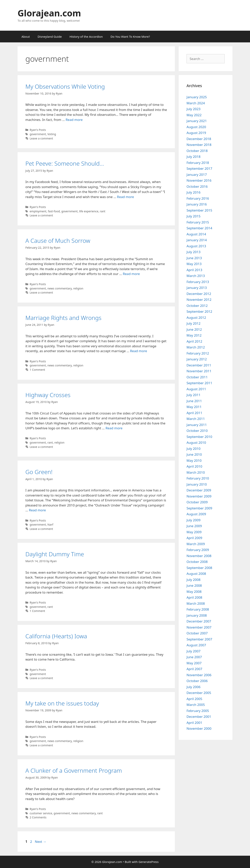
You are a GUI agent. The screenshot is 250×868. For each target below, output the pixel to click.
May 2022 (194, 115)
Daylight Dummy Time (55, 554)
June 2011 (194, 401)
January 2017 (197, 175)
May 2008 (194, 592)
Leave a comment (41, 138)
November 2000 (199, 728)
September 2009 (199, 508)
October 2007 (197, 633)
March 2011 (196, 419)
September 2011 (199, 383)
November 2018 (199, 145)
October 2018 (197, 151)
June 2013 (194, 258)
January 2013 (197, 288)
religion (78, 288)
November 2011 (199, 371)
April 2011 (194, 413)
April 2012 (194, 341)
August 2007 (196, 645)
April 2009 (194, 538)
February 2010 (198, 478)
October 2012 (197, 306)
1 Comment (37, 370)
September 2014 (199, 228)
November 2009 (199, 496)
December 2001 (199, 717)
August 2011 (196, 389)
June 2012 (194, 329)
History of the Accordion (86, 37)
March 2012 (196, 347)
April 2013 (194, 270)
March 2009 (196, 544)
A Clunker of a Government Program (74, 770)
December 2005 (199, 693)
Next (41, 842)
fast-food (54, 211)
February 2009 (198, 550)
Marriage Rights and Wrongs (63, 318)
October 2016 (197, 186)
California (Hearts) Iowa (56, 636)
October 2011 (197, 377)
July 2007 (194, 651)
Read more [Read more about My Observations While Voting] (74, 120)
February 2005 (198, 711)
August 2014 (196, 234)
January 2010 (197, 484)
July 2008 (194, 580)
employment (38, 211)
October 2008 (197, 562)
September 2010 (199, 437)
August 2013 (196, 246)
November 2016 (199, 180)
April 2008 (194, 597)
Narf (50, 525)
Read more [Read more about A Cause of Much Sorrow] (131, 274)
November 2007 (199, 627)
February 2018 (198, 163)
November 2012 (199, 300)
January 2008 (197, 615)
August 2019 (196, 133)
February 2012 (198, 353)
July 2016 (194, 192)
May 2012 (194, 335)
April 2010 (194, 466)
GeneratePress (149, 862)
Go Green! (39, 472)
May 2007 (194, 663)
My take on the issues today (62, 703)
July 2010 (194, 449)
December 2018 (199, 139)
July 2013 (194, 252)
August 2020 (196, 127)
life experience (89, 211)
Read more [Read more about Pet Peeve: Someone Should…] (125, 197)
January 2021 (197, 121)
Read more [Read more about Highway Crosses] (114, 428)
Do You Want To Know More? (130, 37)
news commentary (60, 288)
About (26, 37)
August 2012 (196, 317)
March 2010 (196, 472)
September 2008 (199, 568)
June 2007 (194, 657)
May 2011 (194, 407)
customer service (41, 813)
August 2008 (196, 574)
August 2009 (196, 514)
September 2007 (199, 639)
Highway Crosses (48, 395)
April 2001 (194, 723)
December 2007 (199, 621)
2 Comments (38, 817)
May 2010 (194, 460)
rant (103, 211)
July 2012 (194, 323)
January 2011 (197, 425)
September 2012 (199, 311)
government (38, 134)
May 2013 (194, 264)
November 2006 (199, 675)
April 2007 (194, 669)
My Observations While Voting (65, 86)
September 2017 (199, 168)
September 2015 (199, 210)
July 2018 (194, 157)
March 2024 (196, 103)
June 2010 (194, 454)
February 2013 (198, 282)
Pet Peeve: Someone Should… (65, 163)
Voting (52, 134)
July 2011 (194, 395)
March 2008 (196, 603)
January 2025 (197, 97)
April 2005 (194, 699)
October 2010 (197, 431)
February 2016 (198, 198)
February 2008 (198, 609)
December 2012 (199, 294)
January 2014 (197, 240)
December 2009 (199, 490)
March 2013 (196, 276)
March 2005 (196, 705)
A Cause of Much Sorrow (58, 241)
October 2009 (197, 502)
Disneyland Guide (50, 37)
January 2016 (197, 204)
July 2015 (194, 216)
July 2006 (194, 687)
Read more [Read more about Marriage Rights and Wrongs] (139, 351)
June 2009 (194, 526)
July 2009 (194, 520)
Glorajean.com (49, 13)
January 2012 (197, 359)
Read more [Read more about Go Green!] (37, 510)
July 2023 (194, 109)
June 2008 (194, 585)
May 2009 (194, 532)
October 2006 (197, 681)
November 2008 (199, 556)
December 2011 (199, 365)
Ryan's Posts (38, 130)
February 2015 (198, 222)
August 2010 (196, 442)
